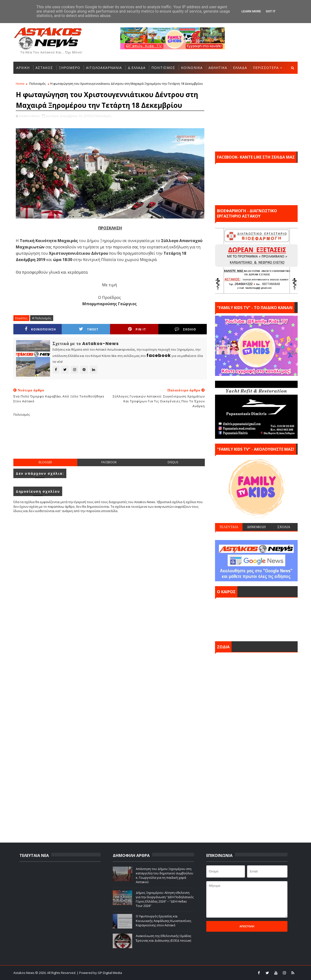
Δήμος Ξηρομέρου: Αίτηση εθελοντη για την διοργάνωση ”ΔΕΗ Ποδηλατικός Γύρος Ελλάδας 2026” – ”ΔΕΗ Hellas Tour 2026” (165, 899)
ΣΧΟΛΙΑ (284, 527)
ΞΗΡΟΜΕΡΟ (69, 68)
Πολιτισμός (37, 84)
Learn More (251, 11)
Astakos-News (24, 973)
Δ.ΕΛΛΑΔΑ (137, 68)
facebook (109, 462)
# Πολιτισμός (42, 318)
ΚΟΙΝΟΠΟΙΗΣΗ (40, 329)
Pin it (137, 329)
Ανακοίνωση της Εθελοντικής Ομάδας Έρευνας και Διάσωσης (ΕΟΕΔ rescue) (164, 938)
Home (20, 84)
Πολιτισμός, (103, 116)
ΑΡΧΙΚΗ (23, 68)
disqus (173, 462)
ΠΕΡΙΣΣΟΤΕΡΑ (266, 68)
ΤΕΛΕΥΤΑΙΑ (229, 527)
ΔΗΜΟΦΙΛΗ (256, 527)
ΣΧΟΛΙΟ (185, 329)
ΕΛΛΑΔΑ (240, 68)
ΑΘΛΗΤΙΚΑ (218, 68)
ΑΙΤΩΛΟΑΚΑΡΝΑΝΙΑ (104, 68)
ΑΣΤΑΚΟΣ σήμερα (256, 618)
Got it (271, 11)
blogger (45, 462)
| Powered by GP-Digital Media (99, 973)
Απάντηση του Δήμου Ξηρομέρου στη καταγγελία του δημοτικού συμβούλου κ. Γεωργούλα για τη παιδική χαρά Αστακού (164, 875)
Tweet (89, 329)
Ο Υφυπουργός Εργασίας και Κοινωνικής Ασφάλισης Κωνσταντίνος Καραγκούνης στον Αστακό (164, 921)
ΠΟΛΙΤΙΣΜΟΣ (163, 68)
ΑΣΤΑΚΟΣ (44, 68)
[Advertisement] (110, 441)
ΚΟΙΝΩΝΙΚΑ (192, 68)
